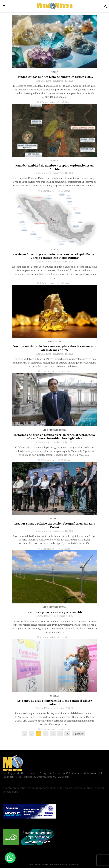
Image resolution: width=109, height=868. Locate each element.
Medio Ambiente (50, 430)
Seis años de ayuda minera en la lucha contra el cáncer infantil (55, 702)
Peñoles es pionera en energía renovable (54, 612)
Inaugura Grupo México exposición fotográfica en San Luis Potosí (55, 525)
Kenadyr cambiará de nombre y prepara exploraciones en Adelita (54, 167)
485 (67, 734)
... (25, 734)
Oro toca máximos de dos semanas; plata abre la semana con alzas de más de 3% (54, 348)
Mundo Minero (43, 81)
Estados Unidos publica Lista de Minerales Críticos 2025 (55, 77)
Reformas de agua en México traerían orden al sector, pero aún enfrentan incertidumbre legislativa (54, 437)
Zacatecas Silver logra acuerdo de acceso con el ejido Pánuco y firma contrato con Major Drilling (54, 256)
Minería (55, 72)
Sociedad (55, 519)
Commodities (55, 342)
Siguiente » (78, 734)
